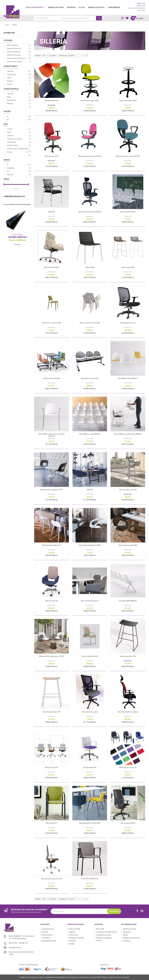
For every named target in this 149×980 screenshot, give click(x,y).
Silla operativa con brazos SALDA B (128, 156)
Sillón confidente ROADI (90, 656)
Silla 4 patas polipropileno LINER (90, 545)
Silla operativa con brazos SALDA (90, 156)
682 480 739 (23, 943)
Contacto (45, 932)
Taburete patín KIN (128, 267)
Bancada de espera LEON (90, 378)
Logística (72, 932)
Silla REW (52, 212)
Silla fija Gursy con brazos (128, 767)
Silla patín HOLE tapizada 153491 (52, 490)
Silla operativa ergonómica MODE (90, 212)
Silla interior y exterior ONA (52, 323)
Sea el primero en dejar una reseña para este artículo (90, 105)
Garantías (72, 941)
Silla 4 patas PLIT (52, 823)
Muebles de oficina (130, 929)
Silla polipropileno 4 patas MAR (90, 823)
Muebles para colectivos (131, 938)
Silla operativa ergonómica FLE (52, 879)
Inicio (7, 25)
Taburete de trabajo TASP (128, 101)
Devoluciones (73, 935)
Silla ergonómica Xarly (90, 712)
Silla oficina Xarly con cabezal (128, 712)
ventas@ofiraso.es (15, 947)
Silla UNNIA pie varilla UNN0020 (90, 434)
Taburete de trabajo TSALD (90, 101)
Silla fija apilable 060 (52, 101)
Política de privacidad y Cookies (104, 939)
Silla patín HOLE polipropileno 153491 (52, 656)
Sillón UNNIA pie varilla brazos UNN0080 (128, 434)
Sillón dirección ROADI (52, 267)
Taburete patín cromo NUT (128, 490)
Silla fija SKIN (90, 267)
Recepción (127, 932)
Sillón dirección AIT (52, 601)
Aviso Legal (100, 929)
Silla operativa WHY (52, 767)
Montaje (72, 944)
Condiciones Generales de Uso (106, 932)
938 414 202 (13, 943)
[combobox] (68, 18)
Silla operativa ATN (90, 767)
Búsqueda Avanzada (49, 941)
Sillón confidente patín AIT (90, 601)
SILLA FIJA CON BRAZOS (90, 879)
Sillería (125, 935)
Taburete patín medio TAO (52, 712)
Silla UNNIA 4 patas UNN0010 (128, 378)
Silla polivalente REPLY (128, 212)
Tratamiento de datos (104, 935)
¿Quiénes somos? (48, 929)
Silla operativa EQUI (52, 156)
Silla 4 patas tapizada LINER (128, 545)
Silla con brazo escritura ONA (90, 323)
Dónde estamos (47, 935)
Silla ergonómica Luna (128, 323)
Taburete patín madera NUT (52, 545)
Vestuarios (127, 941)
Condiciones (46, 938)
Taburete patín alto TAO (128, 656)
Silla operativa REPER (128, 823)
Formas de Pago (74, 929)
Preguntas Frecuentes (77, 938)
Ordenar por (63, 55)
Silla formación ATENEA (52, 378)
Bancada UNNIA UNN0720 (128, 601)
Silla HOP (90, 490)
